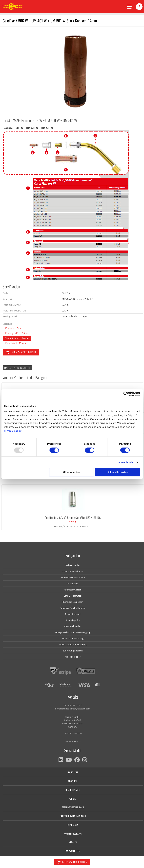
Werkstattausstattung (73, 638)
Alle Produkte (73, 657)
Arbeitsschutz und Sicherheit (73, 645)
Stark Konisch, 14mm (17, 338)
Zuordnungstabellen (73, 651)
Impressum (73, 825)
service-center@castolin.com (76, 709)
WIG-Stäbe (73, 584)
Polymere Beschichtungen (73, 608)
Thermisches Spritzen (73, 602)
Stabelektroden (73, 565)
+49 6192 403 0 (75, 705)
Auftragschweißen (73, 590)
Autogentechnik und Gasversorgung (73, 632)
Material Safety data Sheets (17, 368)
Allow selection (72, 472)
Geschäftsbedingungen (73, 807)
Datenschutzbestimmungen (73, 816)
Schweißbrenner (73, 614)
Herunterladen (73, 790)
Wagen (73, 851)
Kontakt (73, 799)
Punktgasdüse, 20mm (17, 333)
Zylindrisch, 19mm (16, 343)
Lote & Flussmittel (73, 596)
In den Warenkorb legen (21, 352)
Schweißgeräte (73, 620)
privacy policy (13, 431)
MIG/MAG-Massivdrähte (73, 577)
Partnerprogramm (73, 833)
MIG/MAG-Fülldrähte (73, 571)
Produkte (73, 781)
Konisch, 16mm (14, 328)
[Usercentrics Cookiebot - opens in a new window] (126, 394)
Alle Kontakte (73, 742)
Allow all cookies (118, 472)
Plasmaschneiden (73, 626)
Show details (126, 462)
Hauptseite (73, 772)
